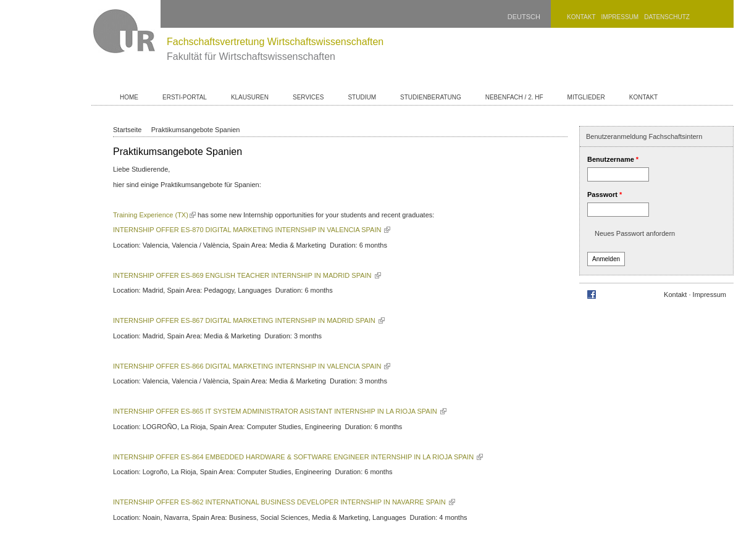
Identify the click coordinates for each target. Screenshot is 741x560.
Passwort (605, 194)
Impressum (620, 17)
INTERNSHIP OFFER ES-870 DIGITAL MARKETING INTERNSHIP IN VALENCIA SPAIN (252, 230)
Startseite (127, 130)
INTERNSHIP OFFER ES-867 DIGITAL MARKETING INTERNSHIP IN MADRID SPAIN (249, 320)
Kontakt (581, 17)
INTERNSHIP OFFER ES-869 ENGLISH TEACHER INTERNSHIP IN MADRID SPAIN (247, 275)
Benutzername (613, 159)
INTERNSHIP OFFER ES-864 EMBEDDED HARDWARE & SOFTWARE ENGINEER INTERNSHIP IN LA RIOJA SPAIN (298, 457)
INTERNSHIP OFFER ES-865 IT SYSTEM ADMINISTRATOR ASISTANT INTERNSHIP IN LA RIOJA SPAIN (280, 411)
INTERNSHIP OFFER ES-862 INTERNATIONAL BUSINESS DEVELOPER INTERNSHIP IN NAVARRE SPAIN (284, 502)
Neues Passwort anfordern (635, 233)
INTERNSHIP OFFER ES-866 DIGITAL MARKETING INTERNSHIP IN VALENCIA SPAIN (252, 366)
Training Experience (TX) (154, 215)
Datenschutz (667, 17)
